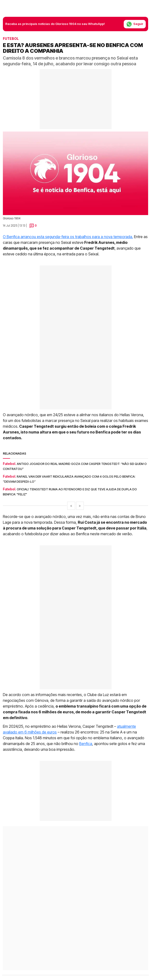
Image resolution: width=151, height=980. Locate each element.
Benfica (86, 744)
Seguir (135, 24)
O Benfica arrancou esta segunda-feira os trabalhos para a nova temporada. (68, 237)
